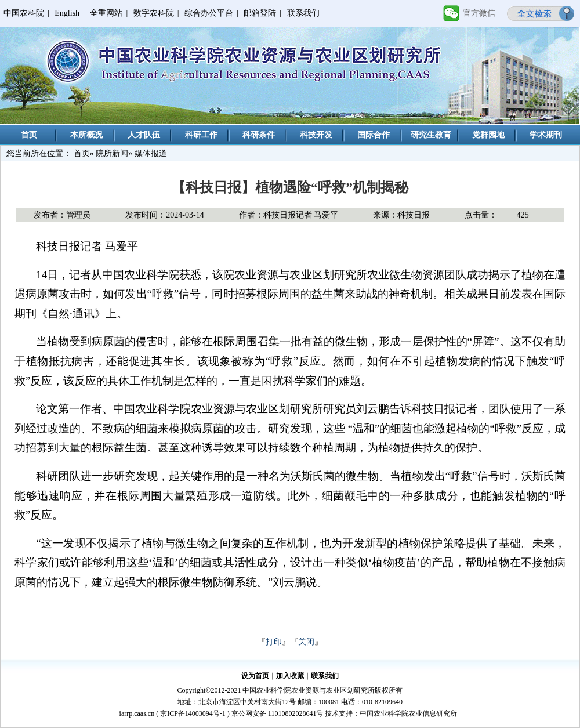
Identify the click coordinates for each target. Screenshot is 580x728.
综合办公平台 (209, 13)
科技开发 (316, 135)
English (67, 13)
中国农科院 (24, 13)
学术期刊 (546, 135)
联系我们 (303, 13)
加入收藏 (290, 676)
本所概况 (86, 135)
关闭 (306, 642)
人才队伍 (144, 135)
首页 (29, 135)
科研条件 (259, 135)
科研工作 (201, 135)
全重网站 (106, 13)
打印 (274, 642)
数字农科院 (154, 13)
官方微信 (479, 13)
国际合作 (374, 135)
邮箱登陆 (260, 13)
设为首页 (255, 676)
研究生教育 (431, 135)
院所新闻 (112, 153)
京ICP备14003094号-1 (193, 713)
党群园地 (488, 135)
